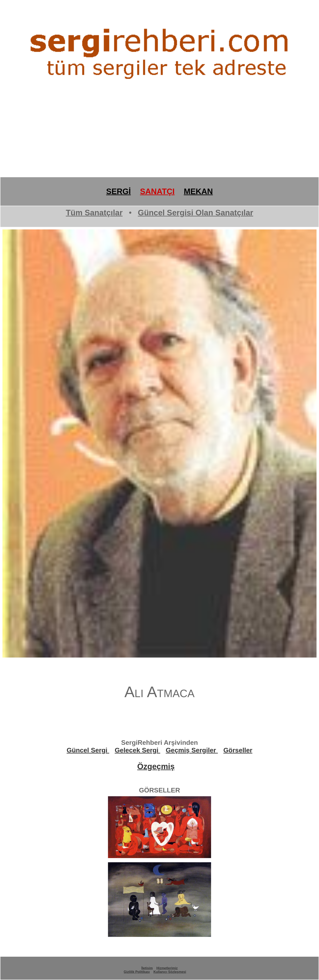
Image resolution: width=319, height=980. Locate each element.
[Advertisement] (124, 145)
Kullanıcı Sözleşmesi (170, 972)
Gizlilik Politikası (137, 972)
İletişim (147, 968)
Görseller (238, 750)
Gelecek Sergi (138, 750)
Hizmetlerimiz (167, 968)
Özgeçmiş (156, 766)
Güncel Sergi (88, 750)
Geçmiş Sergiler (192, 750)
